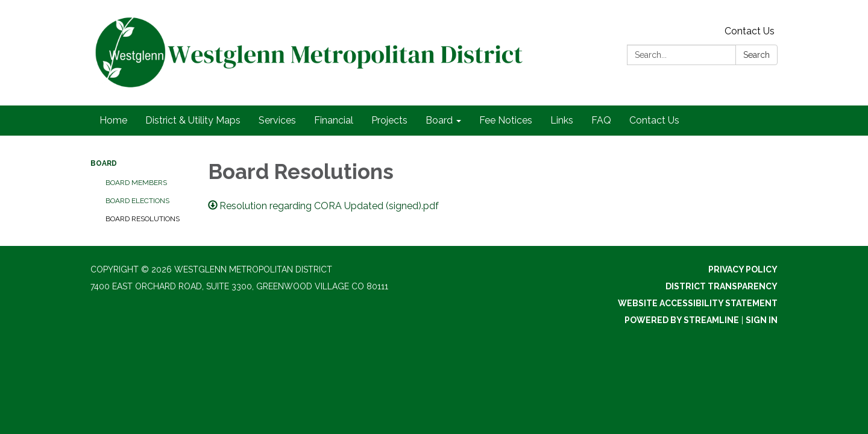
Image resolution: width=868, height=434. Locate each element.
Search (756, 55)
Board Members (136, 183)
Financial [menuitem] (334, 120)
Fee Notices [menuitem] (506, 120)
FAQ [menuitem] (601, 120)
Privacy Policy (743, 269)
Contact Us (750, 31)
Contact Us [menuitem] (654, 120)
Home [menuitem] (113, 120)
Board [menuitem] (439, 120)
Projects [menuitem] (389, 120)
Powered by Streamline (682, 320)
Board (104, 163)
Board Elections (137, 201)
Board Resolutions (143, 219)
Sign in (762, 320)
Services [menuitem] (277, 120)
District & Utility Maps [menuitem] (193, 120)
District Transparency (722, 286)
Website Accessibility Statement (698, 303)
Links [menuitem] (562, 120)
